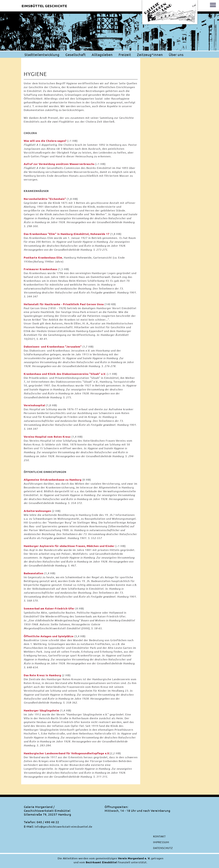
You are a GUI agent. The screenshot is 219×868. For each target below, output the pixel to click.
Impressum (161, 842)
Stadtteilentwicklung (42, 55)
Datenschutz (163, 848)
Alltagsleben (102, 55)
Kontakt (159, 836)
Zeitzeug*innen (150, 55)
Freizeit (125, 55)
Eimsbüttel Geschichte (44, 6)
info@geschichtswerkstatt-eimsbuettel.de (63, 826)
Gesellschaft (76, 55)
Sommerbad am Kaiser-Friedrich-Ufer (49, 608)
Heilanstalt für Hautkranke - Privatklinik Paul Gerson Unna (64, 304)
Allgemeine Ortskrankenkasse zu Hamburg (53, 480)
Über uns (176, 55)
